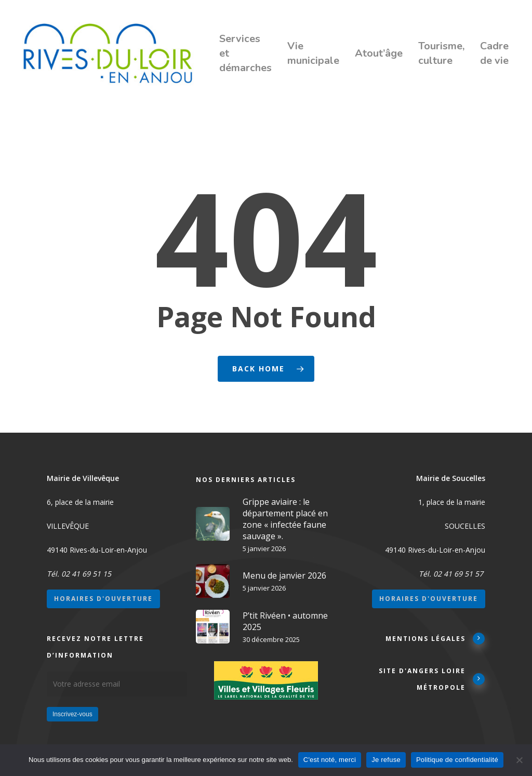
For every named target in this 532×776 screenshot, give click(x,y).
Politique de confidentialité (457, 760)
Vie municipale (313, 53)
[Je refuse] (519, 760)
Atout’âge (379, 53)
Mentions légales (435, 638)
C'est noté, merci (330, 760)
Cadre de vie (494, 53)
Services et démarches (245, 53)
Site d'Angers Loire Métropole (432, 679)
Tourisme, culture (441, 53)
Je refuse (386, 760)
